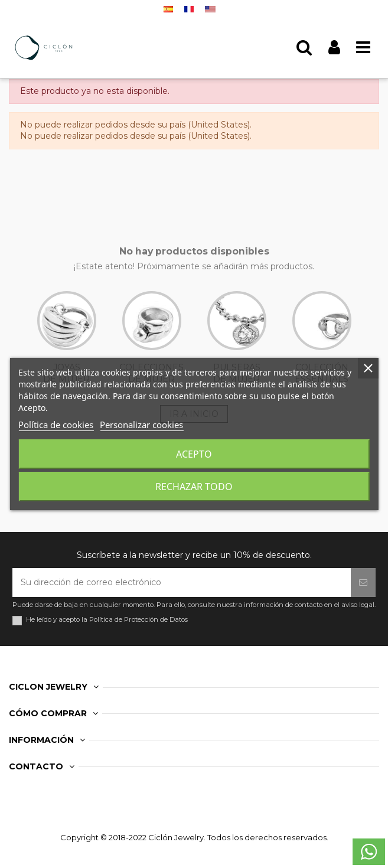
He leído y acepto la (107, 620)
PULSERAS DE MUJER (237, 338)
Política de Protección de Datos (138, 619)
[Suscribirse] (363, 583)
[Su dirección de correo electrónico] (182, 583)
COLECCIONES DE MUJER (151, 338)
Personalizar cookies (141, 425)
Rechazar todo (194, 487)
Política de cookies (56, 425)
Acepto (194, 454)
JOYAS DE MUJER (67, 338)
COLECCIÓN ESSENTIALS (322, 338)
